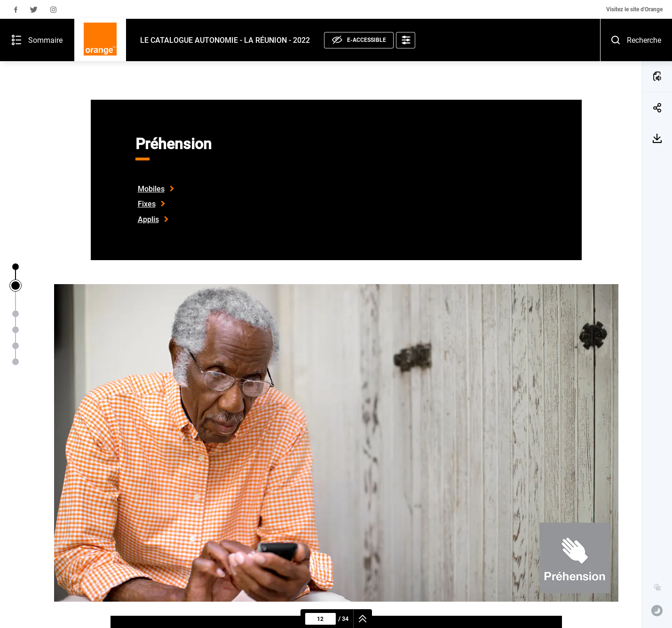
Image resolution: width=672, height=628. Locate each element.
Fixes (147, 204)
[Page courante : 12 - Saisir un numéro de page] (320, 619)
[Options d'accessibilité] (364, 17)
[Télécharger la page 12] (657, 110)
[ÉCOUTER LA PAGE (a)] (657, 48)
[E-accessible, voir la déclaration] (317, 17)
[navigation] (363, 619)
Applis (148, 219)
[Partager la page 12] (657, 79)
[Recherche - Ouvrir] (657, 16)
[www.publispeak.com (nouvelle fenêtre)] (657, 611)
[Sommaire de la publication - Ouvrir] (16, 16)
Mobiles (151, 189)
